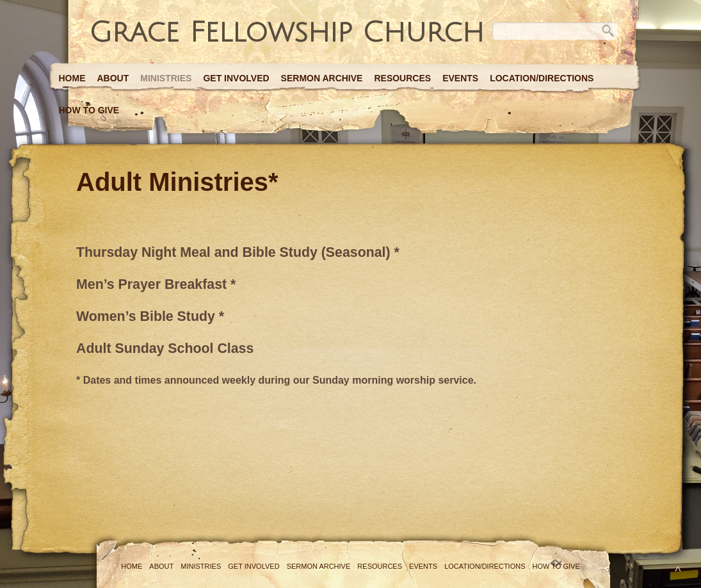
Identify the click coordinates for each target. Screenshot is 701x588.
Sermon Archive (322, 78)
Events (460, 78)
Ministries (166, 78)
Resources (402, 78)
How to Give (89, 110)
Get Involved (236, 78)
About (113, 78)
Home (72, 78)
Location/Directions (542, 78)
